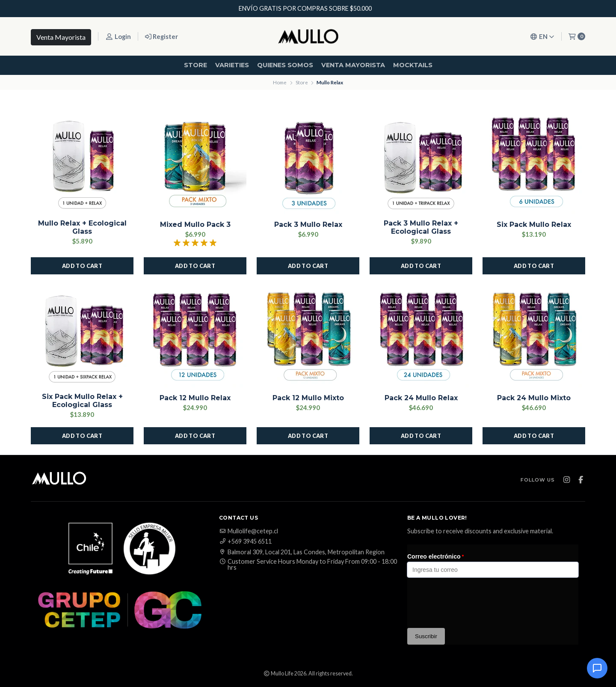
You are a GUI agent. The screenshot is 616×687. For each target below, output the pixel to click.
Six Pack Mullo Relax (534, 225)
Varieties (232, 65)
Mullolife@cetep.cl (249, 531)
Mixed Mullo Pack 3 (195, 225)
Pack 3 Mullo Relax (308, 225)
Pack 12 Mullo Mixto (308, 398)
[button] (82, 266)
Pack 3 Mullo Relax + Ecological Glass (421, 227)
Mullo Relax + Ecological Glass (82, 227)
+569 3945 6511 (245, 541)
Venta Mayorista (61, 37)
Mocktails (413, 65)
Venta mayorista (353, 65)
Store (195, 65)
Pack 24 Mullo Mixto (534, 398)
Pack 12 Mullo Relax (195, 398)
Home (280, 82)
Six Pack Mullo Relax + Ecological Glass (82, 401)
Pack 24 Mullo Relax (421, 398)
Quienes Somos (285, 65)
